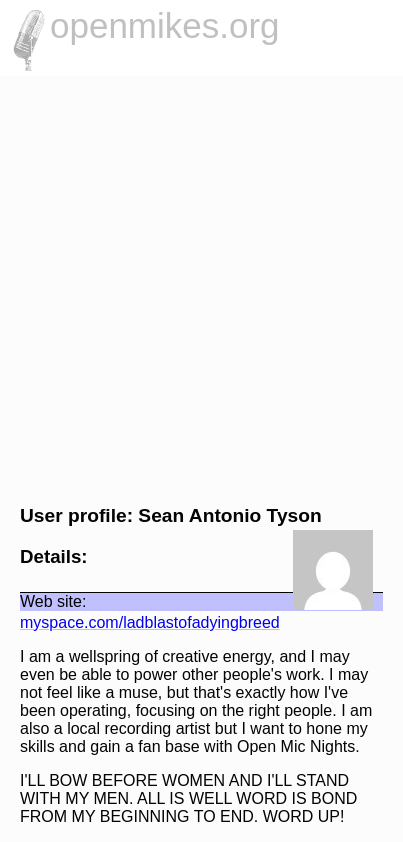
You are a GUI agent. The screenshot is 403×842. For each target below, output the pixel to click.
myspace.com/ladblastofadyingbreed (150, 622)
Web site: (53, 601)
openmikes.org (165, 25)
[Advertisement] (201, 287)
